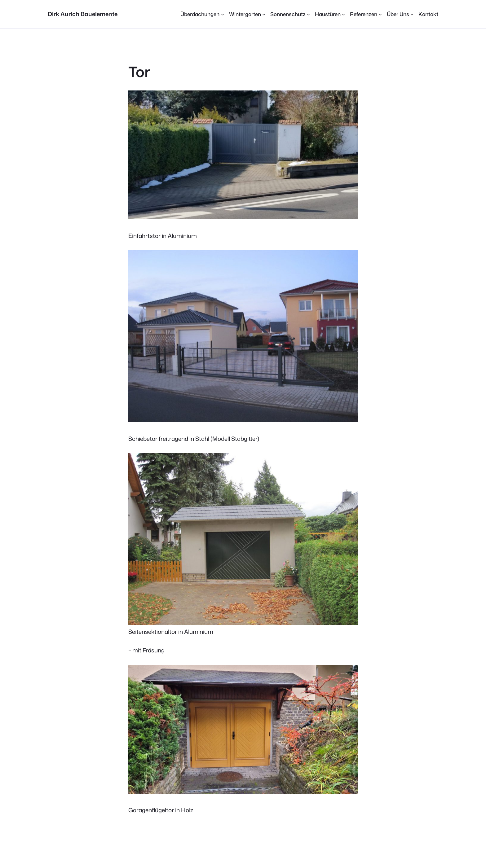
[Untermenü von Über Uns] (400, 14)
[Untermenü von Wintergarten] (247, 14)
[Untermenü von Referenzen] (366, 14)
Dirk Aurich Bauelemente (83, 14)
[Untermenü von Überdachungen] (202, 14)
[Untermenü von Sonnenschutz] (290, 14)
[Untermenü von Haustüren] (330, 14)
